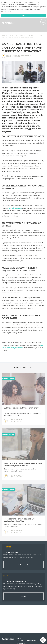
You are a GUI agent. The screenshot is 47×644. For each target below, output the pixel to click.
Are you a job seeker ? (27, 641)
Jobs (19, 638)
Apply (24, 596)
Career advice (27, 55)
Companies (22, 643)
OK (24, 15)
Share (43, 640)
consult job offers (15, 208)
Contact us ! (23, 565)
